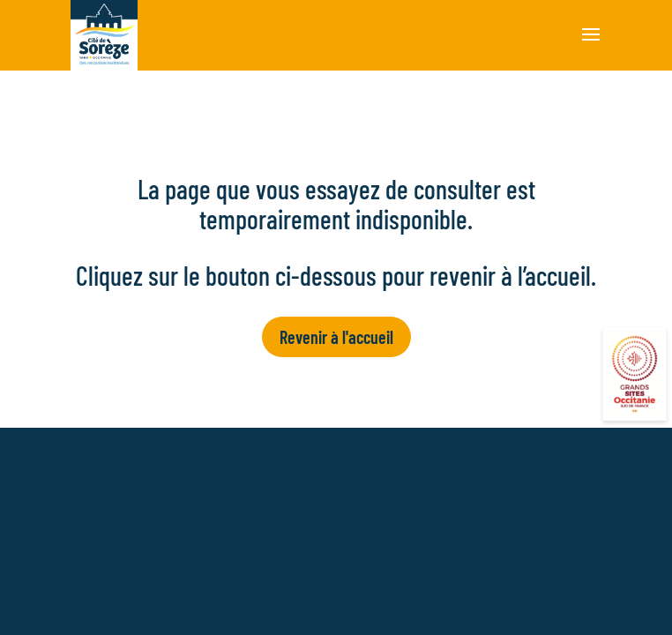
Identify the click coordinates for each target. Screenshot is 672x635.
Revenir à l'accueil (336, 337)
